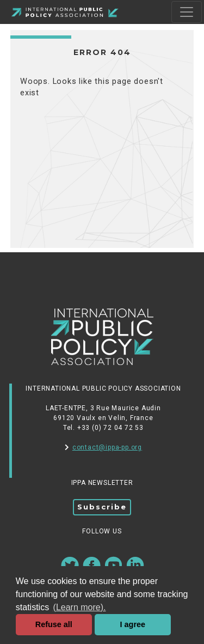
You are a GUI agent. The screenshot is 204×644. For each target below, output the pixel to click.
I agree (133, 624)
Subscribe (102, 507)
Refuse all (54, 624)
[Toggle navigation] (187, 12)
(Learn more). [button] (80, 607)
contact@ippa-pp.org (103, 447)
